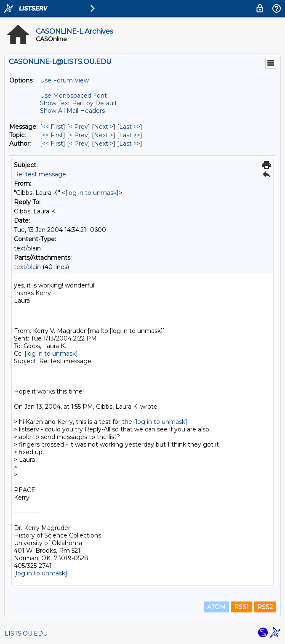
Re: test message (40, 174)
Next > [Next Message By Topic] (104, 135)
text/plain (27, 267)
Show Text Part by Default (79, 103)
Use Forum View (64, 80)
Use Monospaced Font (73, 96)
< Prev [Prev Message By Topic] (79, 135)
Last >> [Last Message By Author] (130, 144)
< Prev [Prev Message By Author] (79, 144)
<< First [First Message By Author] (53, 144)
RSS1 (241, 607)
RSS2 (265, 607)
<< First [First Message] (53, 127)
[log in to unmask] (92, 193)
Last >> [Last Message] (130, 127)
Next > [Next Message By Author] (104, 144)
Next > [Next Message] (104, 127)
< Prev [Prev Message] (79, 127)
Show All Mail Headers (72, 111)
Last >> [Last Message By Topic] (130, 135)
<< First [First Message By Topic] (53, 135)
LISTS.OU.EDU (26, 633)
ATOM (216, 607)
